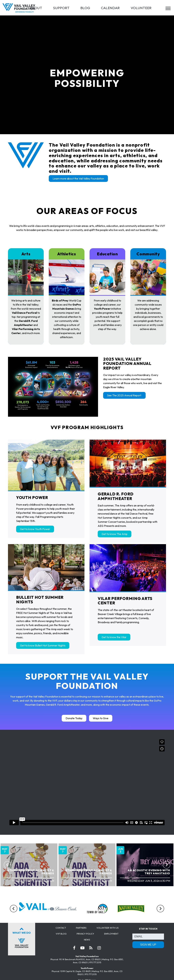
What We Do (22, 937)
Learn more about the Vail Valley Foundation (78, 178)
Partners (81, 928)
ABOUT (36, 8)
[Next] (167, 865)
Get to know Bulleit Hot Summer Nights (43, 645)
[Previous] (7, 865)
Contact (61, 928)
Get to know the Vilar (114, 637)
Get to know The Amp (115, 534)
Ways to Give (101, 718)
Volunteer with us (108, 928)
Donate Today (74, 718)
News (87, 940)
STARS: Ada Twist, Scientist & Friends (31, 872)
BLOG (85, 8)
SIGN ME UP (148, 945)
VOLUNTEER (141, 8)
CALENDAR (110, 8)
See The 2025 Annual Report (124, 395)
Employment (111, 934)
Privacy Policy (85, 934)
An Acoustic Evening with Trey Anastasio (149, 872)
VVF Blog (61, 934)
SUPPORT (61, 8)
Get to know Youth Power (35, 529)
